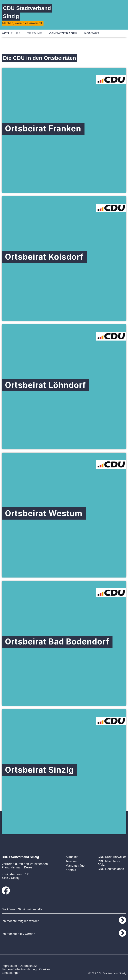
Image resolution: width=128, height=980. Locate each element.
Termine (35, 33)
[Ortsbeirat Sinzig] (64, 772)
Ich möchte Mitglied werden (21, 921)
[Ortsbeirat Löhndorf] (64, 387)
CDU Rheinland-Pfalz (109, 863)
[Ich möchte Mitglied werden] (122, 920)
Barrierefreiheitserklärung (19, 969)
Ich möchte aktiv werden (18, 934)
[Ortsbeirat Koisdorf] (64, 259)
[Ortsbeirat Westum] (64, 515)
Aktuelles (72, 857)
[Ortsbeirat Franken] (64, 130)
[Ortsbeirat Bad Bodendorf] (64, 643)
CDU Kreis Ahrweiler (112, 857)
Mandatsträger (63, 33)
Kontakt (92, 33)
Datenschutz (28, 966)
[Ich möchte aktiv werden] (122, 933)
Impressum (9, 966)
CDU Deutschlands (111, 869)
